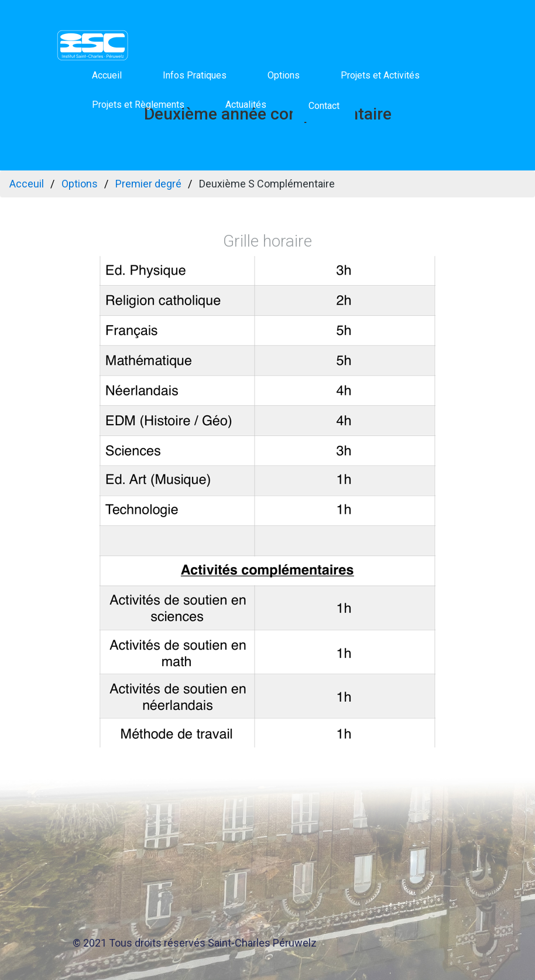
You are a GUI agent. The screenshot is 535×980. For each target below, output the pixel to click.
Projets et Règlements (138, 105)
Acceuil (27, 184)
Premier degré (148, 184)
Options (284, 75)
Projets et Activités (380, 75)
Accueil (107, 75)
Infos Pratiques (195, 75)
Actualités (246, 105)
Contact (324, 106)
